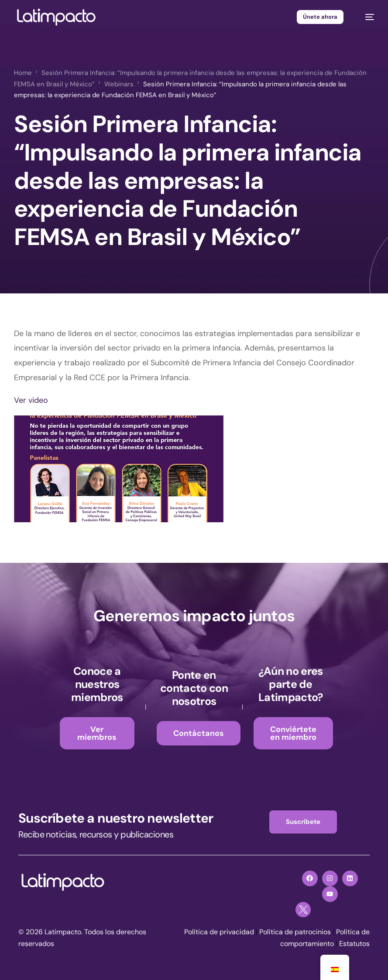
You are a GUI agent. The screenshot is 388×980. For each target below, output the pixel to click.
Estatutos (354, 944)
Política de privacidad (219, 932)
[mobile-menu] (365, 17)
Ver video (31, 400)
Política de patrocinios (295, 932)
